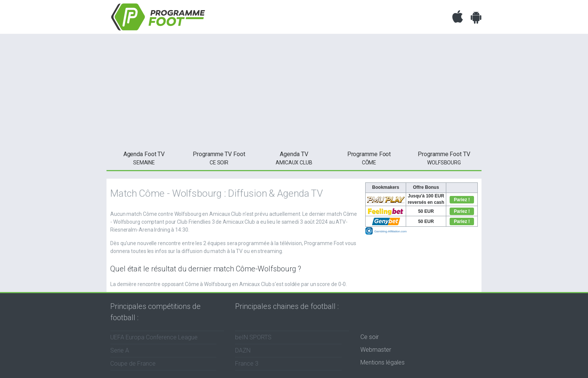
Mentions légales (382, 362)
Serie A (120, 350)
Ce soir (370, 337)
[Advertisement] (294, 90)
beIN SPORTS (253, 337)
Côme (369, 158)
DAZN (243, 350)
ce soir (219, 158)
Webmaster (376, 350)
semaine (144, 158)
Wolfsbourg (444, 158)
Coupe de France (133, 364)
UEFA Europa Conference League (154, 337)
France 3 (247, 364)
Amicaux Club (294, 158)
